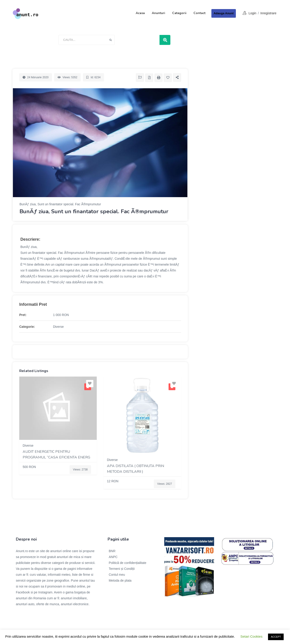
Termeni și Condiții (122, 569)
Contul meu (117, 575)
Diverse (58, 327)
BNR (112, 551)
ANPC (113, 557)
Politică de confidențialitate (128, 563)
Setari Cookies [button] (251, 636)
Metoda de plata (120, 580)
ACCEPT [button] (276, 637)
